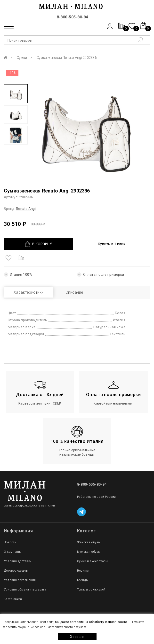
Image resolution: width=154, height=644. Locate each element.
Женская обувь (89, 542)
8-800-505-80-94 (73, 17)
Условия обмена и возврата (25, 590)
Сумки (22, 58)
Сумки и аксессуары (93, 561)
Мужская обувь (89, 552)
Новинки (83, 571)
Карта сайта (13, 599)
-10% (12, 73)
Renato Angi (26, 209)
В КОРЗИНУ (38, 244)
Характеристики (29, 292)
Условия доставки (18, 561)
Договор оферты (16, 571)
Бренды (83, 580)
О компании (13, 552)
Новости (10, 542)
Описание (74, 292)
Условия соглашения (20, 580)
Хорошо (77, 637)
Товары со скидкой (91, 590)
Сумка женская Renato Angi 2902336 (67, 58)
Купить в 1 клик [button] (112, 244)
